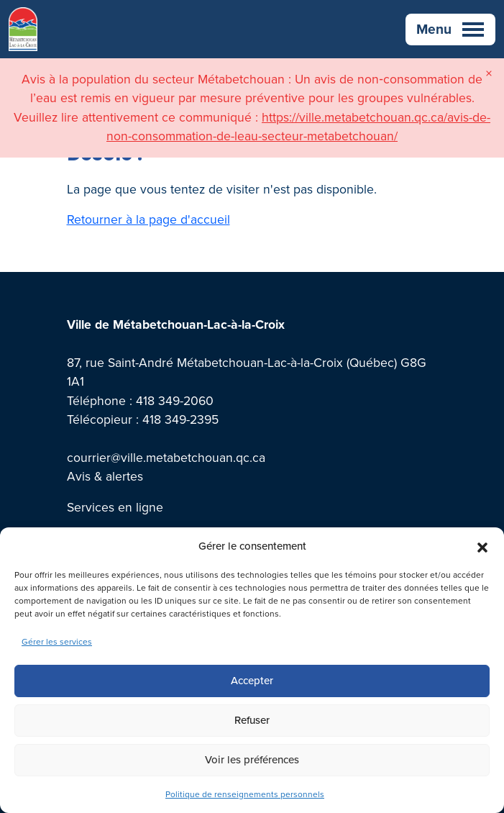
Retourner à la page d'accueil (148, 219)
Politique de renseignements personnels (245, 794)
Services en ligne (115, 507)
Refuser (252, 720)
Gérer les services (57, 642)
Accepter (252, 681)
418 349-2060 (175, 401)
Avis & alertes (105, 476)
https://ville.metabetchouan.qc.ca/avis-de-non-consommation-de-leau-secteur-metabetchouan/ (298, 127)
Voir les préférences (252, 760)
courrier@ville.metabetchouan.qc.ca (166, 458)
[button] (482, 546)
